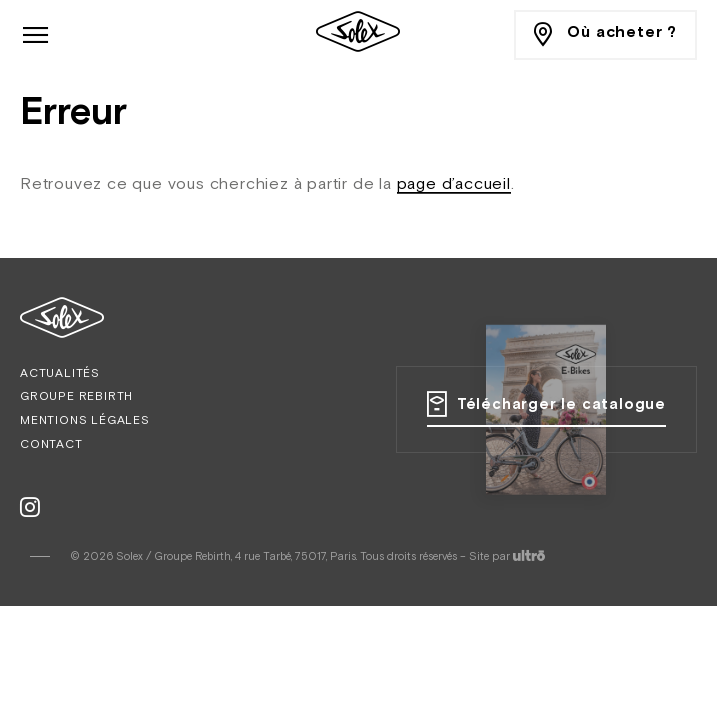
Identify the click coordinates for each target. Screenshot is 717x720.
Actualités (60, 374)
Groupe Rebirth (76, 397)
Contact (51, 445)
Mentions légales (85, 421)
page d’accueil (454, 185)
